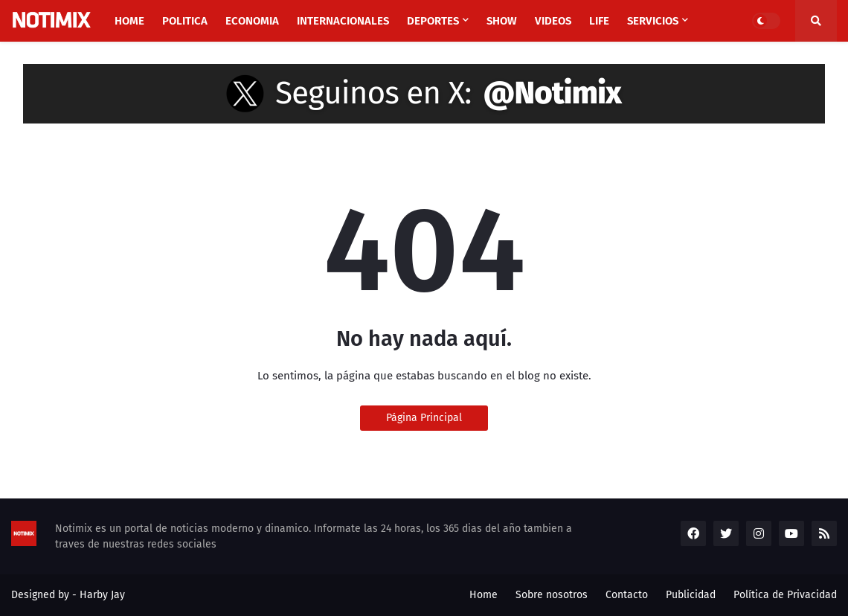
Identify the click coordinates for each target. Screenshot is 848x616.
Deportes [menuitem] (433, 21)
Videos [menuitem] (553, 21)
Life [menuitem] (599, 21)
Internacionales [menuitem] (343, 21)
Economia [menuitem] (252, 21)
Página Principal (424, 418)
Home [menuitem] (129, 21)
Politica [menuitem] (185, 21)
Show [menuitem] (502, 21)
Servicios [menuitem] (653, 21)
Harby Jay (102, 595)
